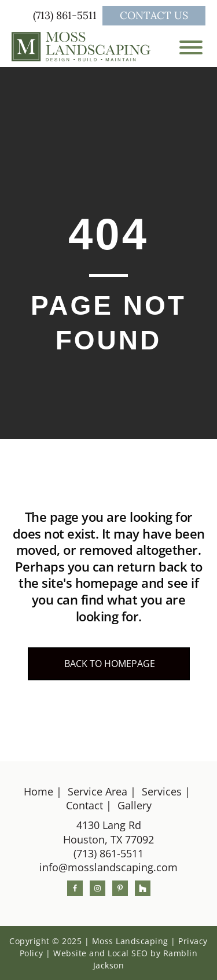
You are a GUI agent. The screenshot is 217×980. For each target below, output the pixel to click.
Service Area (98, 791)
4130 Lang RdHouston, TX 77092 (108, 832)
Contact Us (154, 15)
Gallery (135, 805)
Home (38, 791)
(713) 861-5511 (66, 15)
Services (162, 791)
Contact (84, 805)
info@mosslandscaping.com (108, 867)
